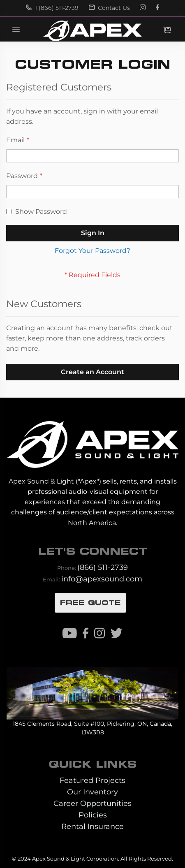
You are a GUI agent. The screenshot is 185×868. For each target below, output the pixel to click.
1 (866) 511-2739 (52, 8)
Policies (93, 815)
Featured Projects (92, 780)
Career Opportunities (92, 803)
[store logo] (92, 31)
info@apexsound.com (102, 579)
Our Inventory (92, 792)
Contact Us (109, 8)
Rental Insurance (92, 826)
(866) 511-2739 (103, 567)
